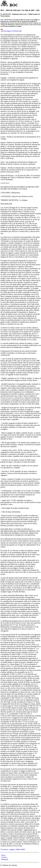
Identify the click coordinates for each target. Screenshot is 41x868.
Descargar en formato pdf (13, 31)
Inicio (3, 855)
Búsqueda (5, 859)
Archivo (4, 857)
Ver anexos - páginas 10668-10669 (13, 849)
